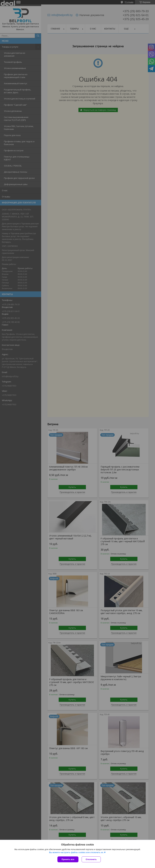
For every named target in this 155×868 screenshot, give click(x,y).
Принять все (68, 859)
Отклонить (91, 859)
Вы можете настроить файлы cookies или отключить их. (76, 852)
